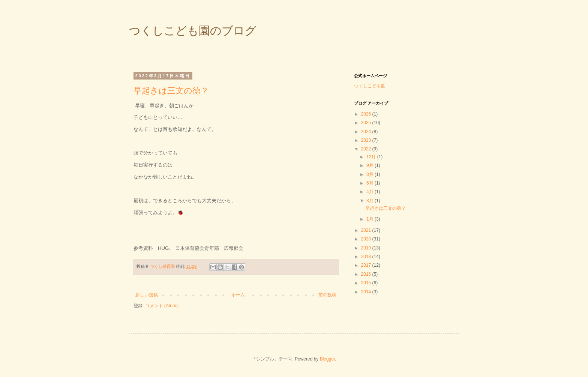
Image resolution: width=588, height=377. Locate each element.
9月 (370, 165)
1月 (370, 219)
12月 (372, 157)
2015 (367, 283)
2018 (367, 257)
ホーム (238, 295)
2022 (367, 149)
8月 (370, 174)
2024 (367, 132)
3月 (370, 201)
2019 (367, 248)
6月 (370, 183)
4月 (370, 192)
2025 (367, 123)
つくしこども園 (370, 86)
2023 (367, 140)
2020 (367, 239)
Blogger (328, 359)
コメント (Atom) (161, 306)
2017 (367, 265)
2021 (367, 230)
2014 (367, 292)
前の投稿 (327, 295)
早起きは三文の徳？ (171, 91)
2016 (367, 274)
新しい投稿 (147, 295)
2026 (367, 114)
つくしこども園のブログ (193, 31)
